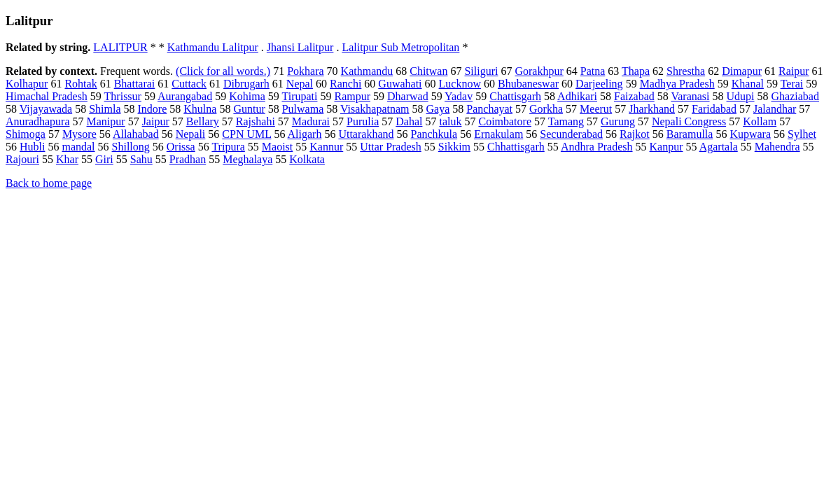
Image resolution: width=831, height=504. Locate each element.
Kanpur (666, 147)
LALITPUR (120, 47)
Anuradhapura (38, 121)
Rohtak (81, 84)
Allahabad (136, 134)
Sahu (141, 159)
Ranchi (345, 84)
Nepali (191, 134)
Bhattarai (135, 84)
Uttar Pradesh (391, 147)
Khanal (748, 84)
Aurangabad (185, 96)
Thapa (636, 71)
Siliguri (481, 71)
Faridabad (714, 109)
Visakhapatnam (375, 109)
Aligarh (305, 134)
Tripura (228, 147)
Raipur (794, 71)
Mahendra (777, 147)
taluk (450, 121)
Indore (153, 109)
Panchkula (434, 134)
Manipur (106, 121)
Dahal (409, 121)
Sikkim (454, 147)
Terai (792, 84)
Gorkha (546, 109)
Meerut (596, 109)
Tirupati (299, 96)
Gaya (438, 109)
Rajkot (635, 134)
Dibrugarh (246, 84)
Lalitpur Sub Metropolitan (400, 47)
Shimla (105, 109)
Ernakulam (498, 134)
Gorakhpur (539, 71)
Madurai (311, 121)
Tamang (566, 121)
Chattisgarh (515, 96)
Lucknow (460, 84)
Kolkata (307, 159)
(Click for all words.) (223, 71)
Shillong (131, 147)
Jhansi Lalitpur (300, 47)
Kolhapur (27, 84)
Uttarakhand (366, 134)
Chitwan (428, 71)
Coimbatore (505, 121)
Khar (67, 159)
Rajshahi (256, 121)
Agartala (719, 147)
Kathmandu (367, 71)
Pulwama (303, 109)
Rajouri (22, 159)
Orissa (181, 147)
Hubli (32, 147)
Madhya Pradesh (677, 84)
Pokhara (305, 71)
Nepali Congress (689, 121)
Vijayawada (46, 109)
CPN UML (246, 134)
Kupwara (750, 134)
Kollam (760, 121)
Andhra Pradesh (597, 147)
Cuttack (189, 84)
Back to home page (49, 183)
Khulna (200, 109)
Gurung (618, 121)
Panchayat (489, 109)
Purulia (363, 121)
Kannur (326, 147)
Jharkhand (652, 109)
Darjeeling (599, 84)
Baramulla (690, 134)
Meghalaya (247, 159)
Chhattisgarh (516, 147)
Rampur (352, 96)
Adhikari (577, 96)
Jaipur (156, 121)
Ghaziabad (795, 96)
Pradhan (188, 159)
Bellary (203, 121)
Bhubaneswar (528, 84)
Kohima (247, 96)
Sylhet (802, 134)
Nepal (300, 84)
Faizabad (634, 96)
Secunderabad (571, 134)
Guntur (249, 109)
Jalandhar (775, 109)
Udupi (741, 96)
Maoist (277, 147)
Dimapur (742, 71)
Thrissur (123, 96)
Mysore (79, 134)
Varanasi (690, 96)
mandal (78, 147)
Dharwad (408, 96)
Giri (104, 159)
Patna (593, 71)
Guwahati (400, 84)
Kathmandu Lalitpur (213, 47)
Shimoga (26, 134)
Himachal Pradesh (47, 96)
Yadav (459, 96)
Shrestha (686, 71)
